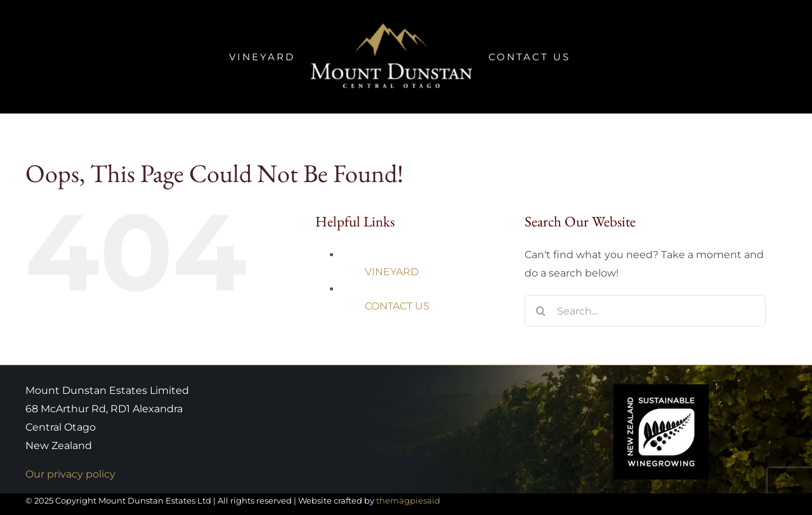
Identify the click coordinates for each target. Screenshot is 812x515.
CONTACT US (397, 306)
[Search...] (645, 311)
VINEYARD (392, 272)
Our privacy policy (70, 474)
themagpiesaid (408, 500)
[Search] (540, 311)
